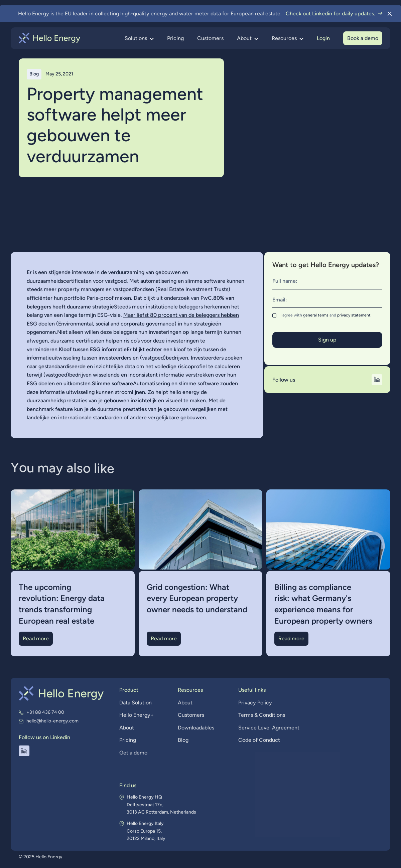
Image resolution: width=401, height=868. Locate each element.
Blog (183, 741)
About (128, 728)
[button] (139, 38)
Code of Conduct (258, 741)
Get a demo (135, 753)
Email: (280, 300)
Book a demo (363, 38)
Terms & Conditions (260, 716)
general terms (316, 315)
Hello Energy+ (138, 716)
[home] (50, 38)
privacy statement (354, 315)
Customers (210, 38)
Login (323, 38)
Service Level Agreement (268, 728)
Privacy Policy (254, 704)
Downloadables (196, 728)
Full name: (285, 281)
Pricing (175, 38)
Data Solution (137, 704)
